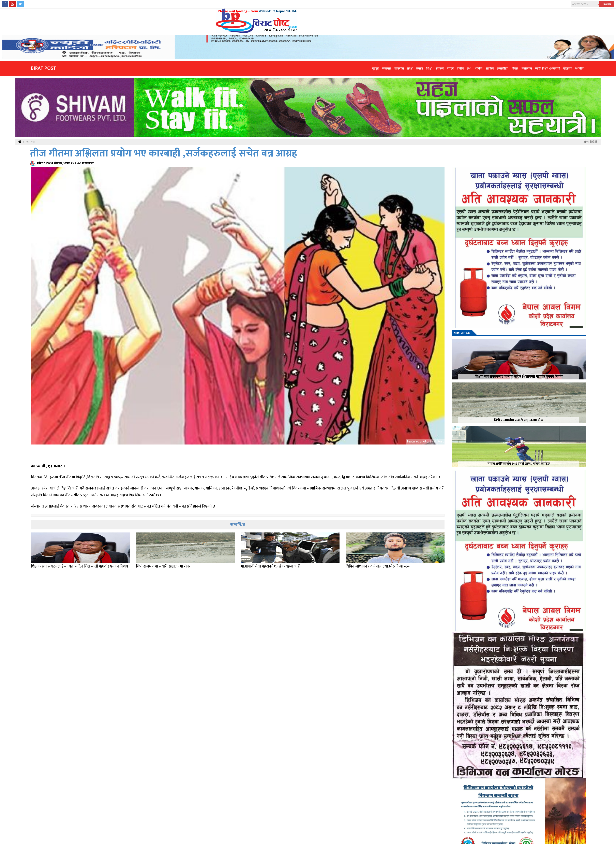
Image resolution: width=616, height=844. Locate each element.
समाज (419, 69)
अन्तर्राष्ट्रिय (503, 69)
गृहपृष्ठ (375, 69)
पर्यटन (450, 69)
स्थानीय (579, 69)
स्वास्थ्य (440, 69)
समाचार (387, 69)
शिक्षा (429, 69)
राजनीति (399, 69)
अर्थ (469, 69)
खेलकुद (568, 69)
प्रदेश (410, 69)
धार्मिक (478, 69)
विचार (515, 69)
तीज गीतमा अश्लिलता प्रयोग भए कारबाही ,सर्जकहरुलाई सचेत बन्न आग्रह (163, 154)
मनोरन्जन (527, 69)
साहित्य (490, 69)
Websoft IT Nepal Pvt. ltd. (278, 11)
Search (607, 4)
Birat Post (43, 68)
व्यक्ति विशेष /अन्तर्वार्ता (548, 69)
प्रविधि (460, 69)
